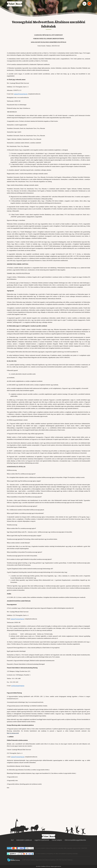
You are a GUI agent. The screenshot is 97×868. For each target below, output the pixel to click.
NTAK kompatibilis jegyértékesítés (75, 840)
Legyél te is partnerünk (42, 840)
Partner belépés (57, 840)
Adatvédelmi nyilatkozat (24, 840)
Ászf (12, 840)
